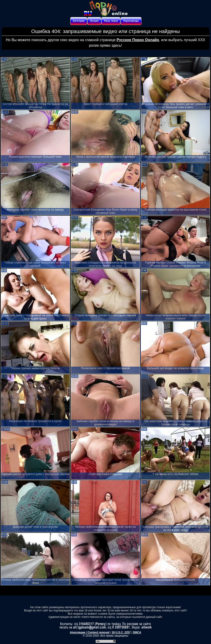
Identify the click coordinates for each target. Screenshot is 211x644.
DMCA (137, 632)
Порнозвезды (131, 21)
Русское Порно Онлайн (138, 40)
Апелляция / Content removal (90, 632)
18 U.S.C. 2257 (121, 632)
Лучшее (94, 21)
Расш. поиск (111, 21)
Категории (79, 21)
